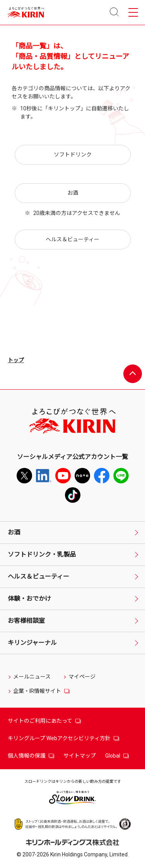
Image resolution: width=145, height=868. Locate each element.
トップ (16, 360)
